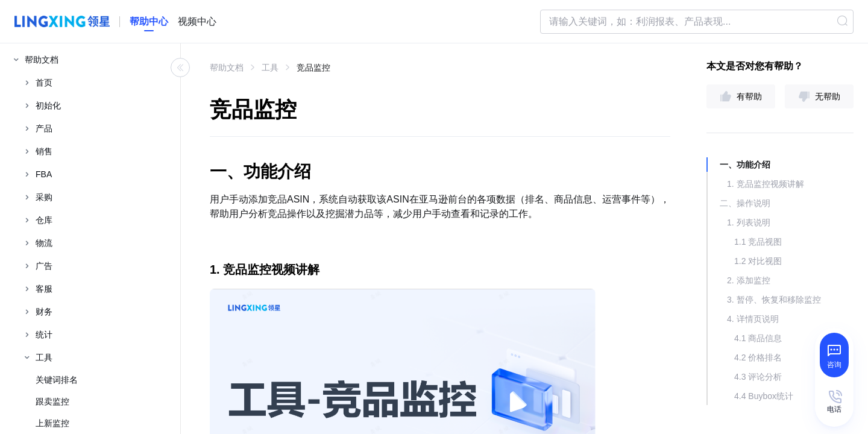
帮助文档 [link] (227, 68)
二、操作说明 (745, 203)
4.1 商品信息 (758, 338)
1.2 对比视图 (758, 261)
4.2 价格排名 (758, 357)
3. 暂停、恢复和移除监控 (774, 300)
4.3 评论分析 (758, 377)
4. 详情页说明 (753, 319)
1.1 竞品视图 (758, 242)
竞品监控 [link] (313, 68)
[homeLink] (149, 22)
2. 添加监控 (749, 280)
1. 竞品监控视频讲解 (766, 184)
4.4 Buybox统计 (764, 396)
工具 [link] (270, 68)
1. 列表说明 (749, 222)
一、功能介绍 (745, 165)
